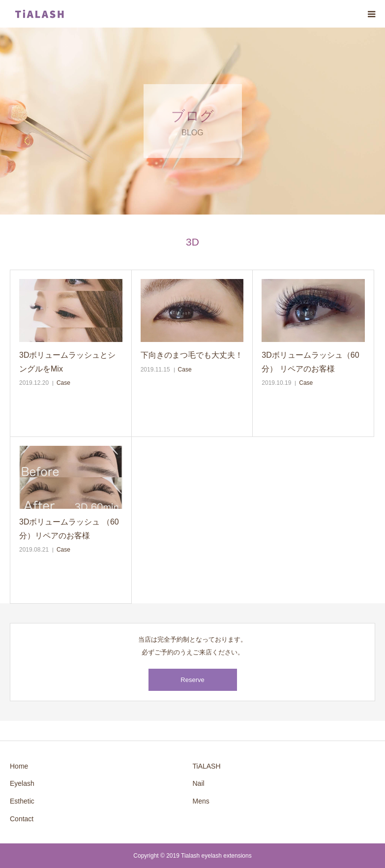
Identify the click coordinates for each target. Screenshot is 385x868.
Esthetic (22, 801)
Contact (22, 819)
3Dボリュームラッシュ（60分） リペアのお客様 (310, 362)
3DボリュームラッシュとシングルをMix (67, 362)
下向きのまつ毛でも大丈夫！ (192, 355)
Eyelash (22, 783)
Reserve (192, 680)
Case (63, 383)
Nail (199, 783)
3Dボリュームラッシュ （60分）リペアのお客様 (69, 528)
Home (19, 766)
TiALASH (207, 766)
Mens (201, 801)
